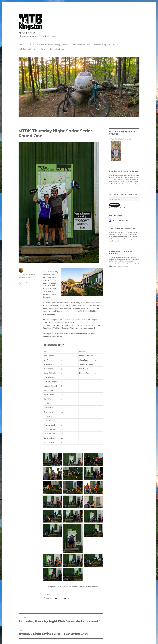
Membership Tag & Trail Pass (104, 45)
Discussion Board (57, 49)
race (24, 283)
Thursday (22, 285)
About (29, 45)
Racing (21, 280)
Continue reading (132, 184)
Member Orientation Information (76, 45)
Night (20, 283)
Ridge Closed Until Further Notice (122, 139)
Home (21, 45)
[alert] (124, 220)
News (43, 49)
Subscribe (115, 205)
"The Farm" (27, 33)
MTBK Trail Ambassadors (27, 274)
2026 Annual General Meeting (48, 45)
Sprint (28, 283)
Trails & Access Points (27, 49)
